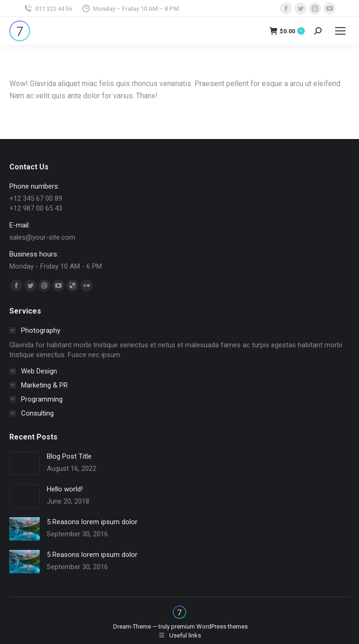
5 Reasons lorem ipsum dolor (92, 522)
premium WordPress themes (209, 626)
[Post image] (25, 463)
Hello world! (65, 489)
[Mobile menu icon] (340, 31)
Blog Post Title (69, 456)
